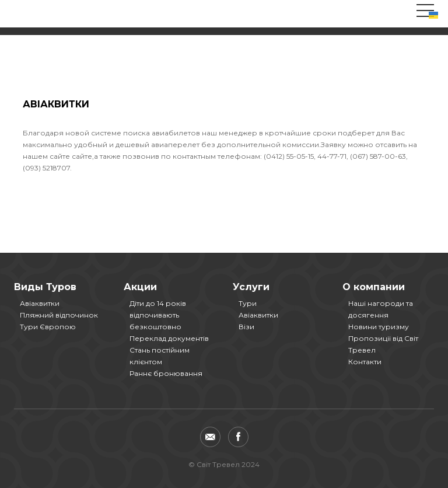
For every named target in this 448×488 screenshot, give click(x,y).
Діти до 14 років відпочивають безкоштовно (158, 315)
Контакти (365, 362)
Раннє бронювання (166, 373)
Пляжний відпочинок (59, 315)
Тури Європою (48, 327)
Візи (246, 327)
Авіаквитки (40, 303)
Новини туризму (379, 327)
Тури (248, 303)
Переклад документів (169, 338)
